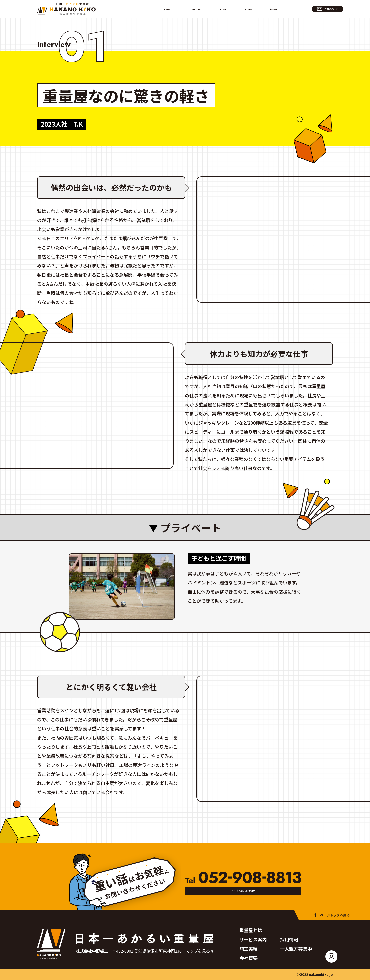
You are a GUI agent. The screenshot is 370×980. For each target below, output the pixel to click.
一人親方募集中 (296, 949)
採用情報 (270, 9)
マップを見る (198, 951)
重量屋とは (172, 9)
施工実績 (226, 9)
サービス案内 (200, 9)
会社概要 (248, 9)
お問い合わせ (311, 9)
